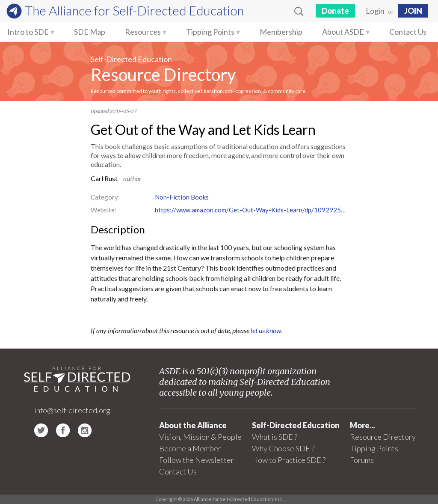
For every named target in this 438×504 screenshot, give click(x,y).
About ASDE (343, 32)
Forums (362, 460)
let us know (266, 330)
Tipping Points (210, 32)
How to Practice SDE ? (289, 460)
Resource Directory (163, 75)
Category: (105, 197)
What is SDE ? (275, 437)
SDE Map (90, 32)
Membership (281, 32)
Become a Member (190, 448)
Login (375, 11)
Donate (335, 11)
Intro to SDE (28, 32)
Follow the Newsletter (197, 460)
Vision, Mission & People (200, 437)
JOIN (413, 11)
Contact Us (408, 32)
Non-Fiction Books (182, 197)
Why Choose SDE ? (283, 448)
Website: (104, 210)
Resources (143, 32)
